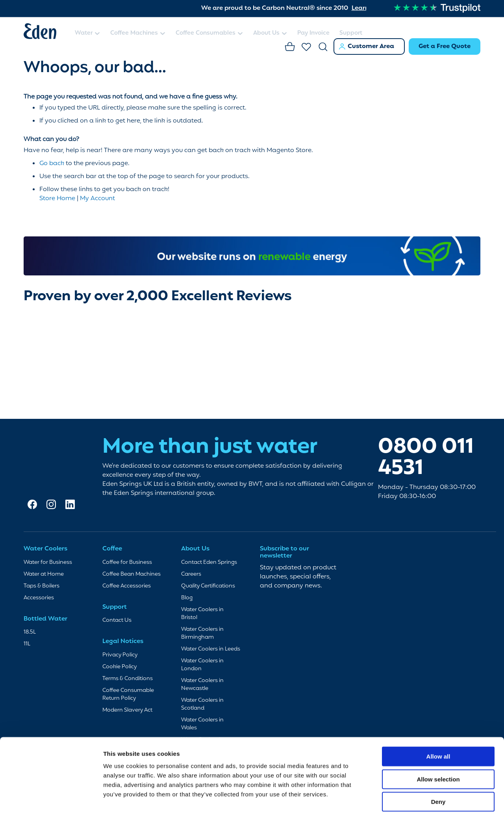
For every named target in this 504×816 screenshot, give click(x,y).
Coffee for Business (127, 562)
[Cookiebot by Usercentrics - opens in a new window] (51, 801)
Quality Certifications (208, 585)
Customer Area (371, 46)
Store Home (57, 198)
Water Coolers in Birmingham (202, 633)
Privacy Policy (120, 654)
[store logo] (45, 33)
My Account (97, 198)
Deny (438, 766)
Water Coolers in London (202, 664)
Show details (413, 800)
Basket (290, 47)
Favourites (307, 47)
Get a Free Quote (445, 46)
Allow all (438, 720)
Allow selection (438, 743)
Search (323, 47)
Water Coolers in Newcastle (202, 684)
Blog (187, 597)
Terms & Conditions (128, 678)
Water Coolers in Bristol (202, 613)
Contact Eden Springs (209, 562)
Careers (191, 573)
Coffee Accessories (127, 585)
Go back (52, 163)
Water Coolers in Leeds (211, 648)
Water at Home (44, 573)
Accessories (39, 597)
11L (27, 644)
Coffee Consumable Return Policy (128, 694)
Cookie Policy (120, 666)
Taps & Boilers (42, 585)
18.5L (30, 632)
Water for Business (48, 562)
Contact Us (117, 620)
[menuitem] (88, 34)
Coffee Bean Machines (132, 573)
